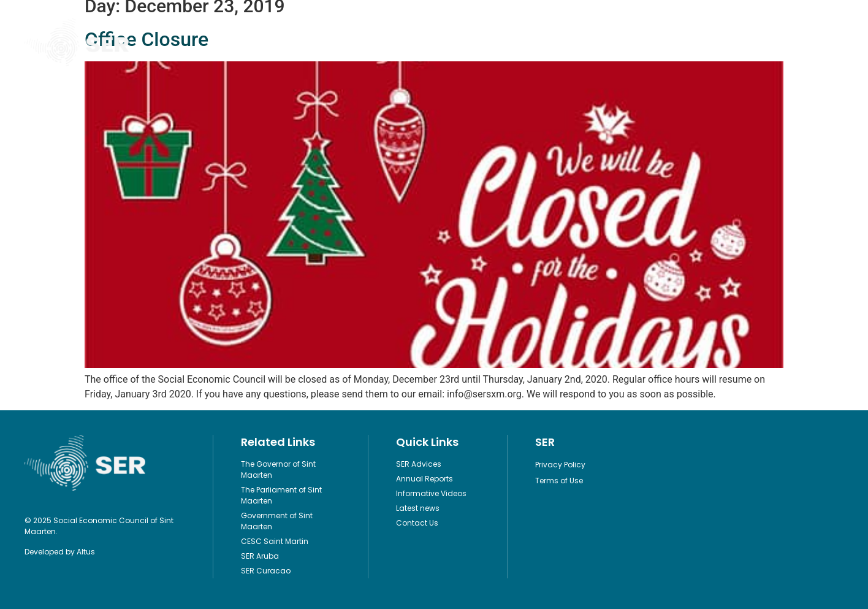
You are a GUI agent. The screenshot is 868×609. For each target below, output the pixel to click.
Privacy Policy (560, 465)
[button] (833, 43)
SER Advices (419, 464)
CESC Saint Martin (275, 541)
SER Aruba (260, 556)
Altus (86, 552)
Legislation (382, 42)
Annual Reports (424, 479)
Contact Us (666, 42)
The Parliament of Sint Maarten (281, 495)
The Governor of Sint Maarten (278, 469)
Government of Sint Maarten (277, 521)
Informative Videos (483, 42)
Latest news (418, 508)
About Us (583, 42)
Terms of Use (559, 481)
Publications (292, 42)
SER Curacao (266, 571)
